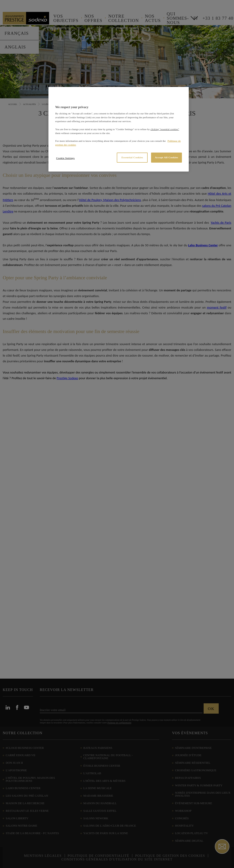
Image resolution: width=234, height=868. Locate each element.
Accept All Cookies (167, 157)
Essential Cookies (132, 157)
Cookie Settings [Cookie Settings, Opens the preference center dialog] (65, 158)
